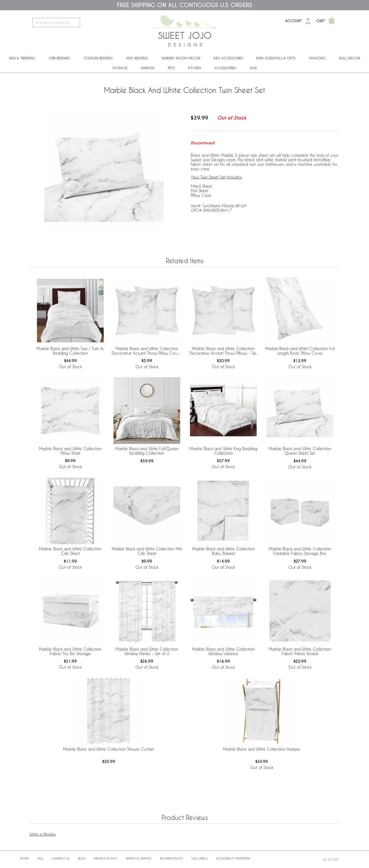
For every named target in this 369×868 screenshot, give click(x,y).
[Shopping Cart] (332, 21)
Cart (321, 21)
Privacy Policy (106, 858)
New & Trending (22, 58)
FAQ (40, 858)
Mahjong (317, 58)
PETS (171, 68)
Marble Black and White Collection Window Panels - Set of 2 (147, 651)
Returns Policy (171, 858)
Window (148, 68)
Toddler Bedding (98, 58)
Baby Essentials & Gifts (276, 58)
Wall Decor (349, 58)
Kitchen (195, 68)
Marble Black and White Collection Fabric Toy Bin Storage (70, 651)
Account (294, 21)
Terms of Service (138, 858)
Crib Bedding (60, 58)
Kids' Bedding (137, 58)
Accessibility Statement (233, 858)
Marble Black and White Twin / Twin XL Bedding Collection (70, 351)
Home (25, 858)
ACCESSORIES (225, 68)
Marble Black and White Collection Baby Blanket (223, 551)
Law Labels (199, 858)
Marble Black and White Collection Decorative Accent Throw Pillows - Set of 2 (223, 351)
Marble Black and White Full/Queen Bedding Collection (147, 451)
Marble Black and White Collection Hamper (262, 749)
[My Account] (308, 21)
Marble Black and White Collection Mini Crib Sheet (147, 551)
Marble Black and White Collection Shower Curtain (109, 749)
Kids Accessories (228, 58)
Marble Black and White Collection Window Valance (223, 651)
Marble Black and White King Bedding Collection (223, 451)
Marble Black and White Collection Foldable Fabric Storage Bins (300, 551)
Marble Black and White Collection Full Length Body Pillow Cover (300, 351)
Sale (253, 68)
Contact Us (61, 858)
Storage (120, 68)
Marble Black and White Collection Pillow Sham (70, 451)
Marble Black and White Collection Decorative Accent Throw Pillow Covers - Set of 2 (147, 351)
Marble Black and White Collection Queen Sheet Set (300, 451)
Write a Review (43, 834)
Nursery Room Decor (181, 58)
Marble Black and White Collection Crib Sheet (70, 551)
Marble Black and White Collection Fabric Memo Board (300, 651)
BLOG (82, 858)
